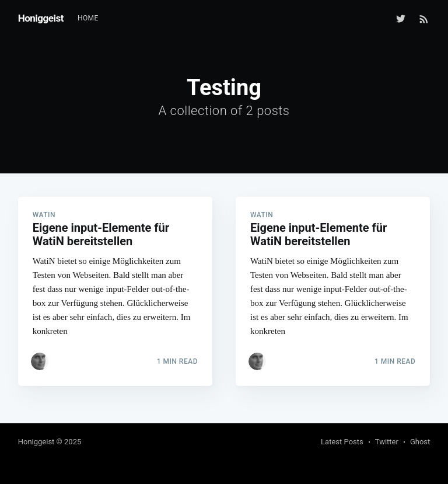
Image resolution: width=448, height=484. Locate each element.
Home (88, 18)
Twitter (387, 442)
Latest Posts (342, 442)
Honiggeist (41, 18)
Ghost (420, 442)
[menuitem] (88, 18)
